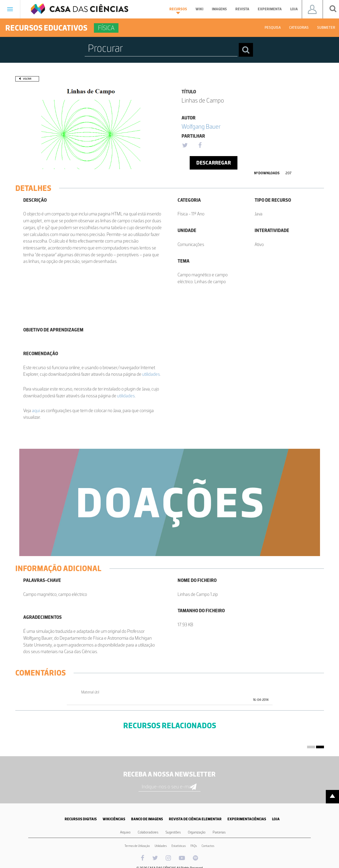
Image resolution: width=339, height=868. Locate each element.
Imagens (219, 9)
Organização (197, 832)
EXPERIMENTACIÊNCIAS (247, 819)
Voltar (27, 79)
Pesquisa (273, 28)
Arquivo (125, 832)
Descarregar (214, 163)
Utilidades (161, 846)
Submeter (326, 28)
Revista (242, 9)
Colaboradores (148, 832)
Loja (294, 9)
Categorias (299, 28)
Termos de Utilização (137, 846)
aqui (36, 411)
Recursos (178, 11)
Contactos (208, 846)
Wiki (199, 9)
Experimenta (270, 9)
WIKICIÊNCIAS (114, 819)
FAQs (194, 846)
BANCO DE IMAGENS (147, 819)
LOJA (276, 819)
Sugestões (173, 832)
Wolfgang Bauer (201, 126)
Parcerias (219, 832)
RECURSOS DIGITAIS (81, 819)
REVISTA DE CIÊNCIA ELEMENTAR (195, 819)
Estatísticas (179, 846)
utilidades (151, 374)
